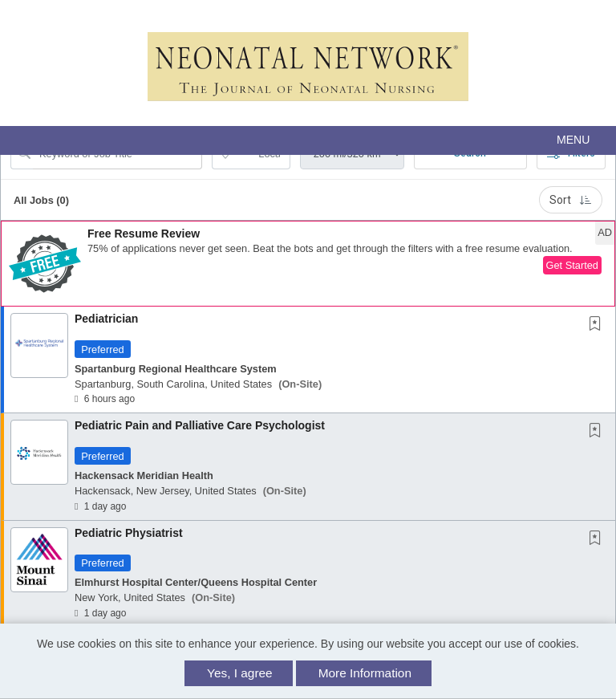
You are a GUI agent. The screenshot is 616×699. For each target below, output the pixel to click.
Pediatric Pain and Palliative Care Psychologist (200, 425)
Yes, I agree (240, 673)
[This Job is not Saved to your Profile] (598, 325)
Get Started (572, 265)
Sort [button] (571, 200)
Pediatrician (106, 319)
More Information (365, 673)
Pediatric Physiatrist (129, 533)
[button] (308, 140)
